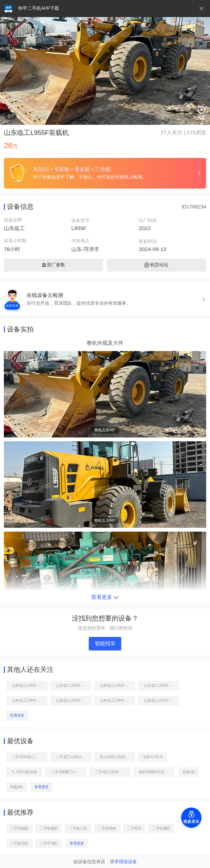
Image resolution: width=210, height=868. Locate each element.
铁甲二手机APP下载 (39, 8)
